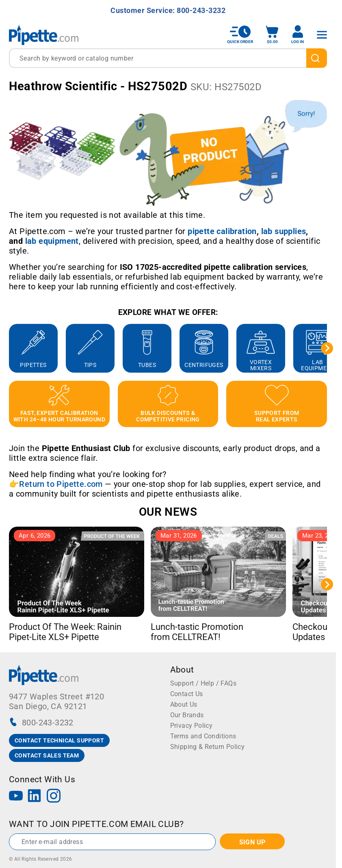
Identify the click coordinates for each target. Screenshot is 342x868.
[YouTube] (16, 797)
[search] (317, 58)
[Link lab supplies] (284, 231)
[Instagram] (54, 797)
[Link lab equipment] (52, 241)
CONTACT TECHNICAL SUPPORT (59, 740)
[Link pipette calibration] (222, 231)
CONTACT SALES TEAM (47, 755)
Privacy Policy (192, 726)
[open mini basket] (272, 35)
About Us (184, 704)
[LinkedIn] (35, 797)
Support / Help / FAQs (203, 683)
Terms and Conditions (203, 736)
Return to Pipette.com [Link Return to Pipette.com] (61, 484)
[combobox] (168, 58)
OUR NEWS (168, 512)
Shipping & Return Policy (208, 747)
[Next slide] (327, 348)
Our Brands (187, 715)
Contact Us (187, 694)
